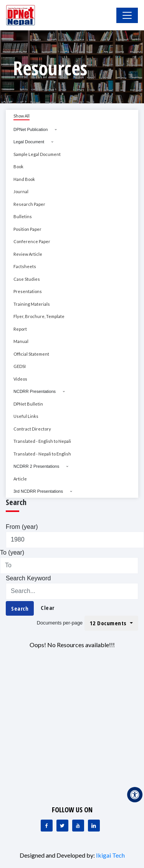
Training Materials (32, 304)
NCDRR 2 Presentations (36, 466)
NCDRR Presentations (35, 391)
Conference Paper (32, 241)
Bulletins (23, 216)
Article (20, 479)
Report (20, 329)
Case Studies (27, 279)
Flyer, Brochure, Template (39, 316)
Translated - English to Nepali (42, 441)
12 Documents (109, 623)
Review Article (28, 254)
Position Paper (27, 229)
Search (20, 608)
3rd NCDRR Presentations (38, 491)
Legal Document (29, 142)
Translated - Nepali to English (42, 454)
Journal (21, 191)
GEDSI (20, 366)
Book (18, 166)
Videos (20, 379)
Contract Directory (32, 429)
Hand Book (24, 179)
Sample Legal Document (37, 154)
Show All (22, 116)
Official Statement (31, 354)
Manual (21, 341)
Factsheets (25, 266)
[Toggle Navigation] (127, 15)
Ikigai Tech (110, 855)
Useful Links (26, 416)
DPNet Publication (31, 129)
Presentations (28, 291)
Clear (48, 608)
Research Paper (29, 204)
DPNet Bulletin (28, 404)
